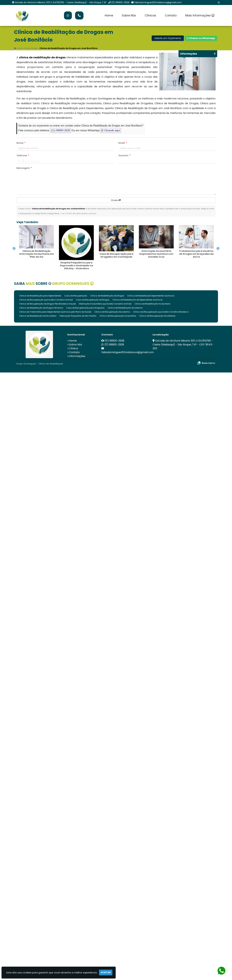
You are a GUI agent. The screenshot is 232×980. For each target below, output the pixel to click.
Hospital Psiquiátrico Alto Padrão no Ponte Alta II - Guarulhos (33, 508)
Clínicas (150, 15)
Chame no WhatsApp (201, 38)
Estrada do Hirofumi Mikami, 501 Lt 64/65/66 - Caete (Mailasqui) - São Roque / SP (60, 2)
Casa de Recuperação (76, 903)
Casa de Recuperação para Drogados (85, 915)
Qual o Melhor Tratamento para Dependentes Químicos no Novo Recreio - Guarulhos (33, 733)
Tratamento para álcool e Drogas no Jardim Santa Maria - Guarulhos (33, 772)
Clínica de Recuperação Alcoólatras (157, 923)
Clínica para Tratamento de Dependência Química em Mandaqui (33, 836)
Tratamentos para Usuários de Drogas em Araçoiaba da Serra (33, 392)
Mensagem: (24, 168)
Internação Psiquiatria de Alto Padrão (78, 923)
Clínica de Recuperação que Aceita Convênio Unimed (46, 907)
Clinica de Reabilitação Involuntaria (152, 911)
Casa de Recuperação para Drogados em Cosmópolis (33, 326)
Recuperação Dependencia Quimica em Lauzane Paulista (33, 607)
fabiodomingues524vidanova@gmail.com (158, 2)
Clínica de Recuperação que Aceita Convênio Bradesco (161, 919)
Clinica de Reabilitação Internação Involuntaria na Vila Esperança (33, 576)
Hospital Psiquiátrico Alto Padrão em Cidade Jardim (33, 650)
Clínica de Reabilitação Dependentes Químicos (151, 903)
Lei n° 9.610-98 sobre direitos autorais (79, 213)
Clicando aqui (110, 130)
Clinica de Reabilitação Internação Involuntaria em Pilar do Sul (33, 252)
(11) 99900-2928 (120, 2)
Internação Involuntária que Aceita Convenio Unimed (105, 911)
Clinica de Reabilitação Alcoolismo (125, 915)
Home (109, 15)
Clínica (73, 956)
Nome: (21, 143)
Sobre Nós (129, 15)
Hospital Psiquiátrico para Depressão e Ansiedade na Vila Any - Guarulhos (33, 294)
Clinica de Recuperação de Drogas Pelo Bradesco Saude (47, 911)
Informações (77, 964)
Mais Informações (200, 15)
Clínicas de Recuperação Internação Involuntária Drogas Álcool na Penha (33, 468)
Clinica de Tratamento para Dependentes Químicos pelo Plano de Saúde (55, 919)
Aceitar (106, 972)
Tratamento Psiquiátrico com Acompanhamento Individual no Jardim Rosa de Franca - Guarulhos (33, 439)
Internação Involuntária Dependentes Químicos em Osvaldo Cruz (33, 360)
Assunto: (124, 155)
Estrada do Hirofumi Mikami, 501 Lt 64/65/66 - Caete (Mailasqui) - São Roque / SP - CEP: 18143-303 (183, 952)
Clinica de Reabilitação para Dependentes (40, 903)
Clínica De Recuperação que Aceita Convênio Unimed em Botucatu (33, 540)
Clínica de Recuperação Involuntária (118, 923)
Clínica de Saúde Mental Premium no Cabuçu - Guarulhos (33, 690)
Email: (123, 143)
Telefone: (23, 155)
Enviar (116, 200)
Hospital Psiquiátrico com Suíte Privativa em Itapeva (33, 878)
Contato (171, 15)
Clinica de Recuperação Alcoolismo (112, 919)
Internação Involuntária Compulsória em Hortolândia (33, 802)
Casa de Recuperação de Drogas (93, 907)
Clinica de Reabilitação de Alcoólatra (38, 923)
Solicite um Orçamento (168, 38)
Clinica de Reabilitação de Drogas (107, 903)
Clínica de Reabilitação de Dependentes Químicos (138, 907)
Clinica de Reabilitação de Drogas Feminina (41, 915)
